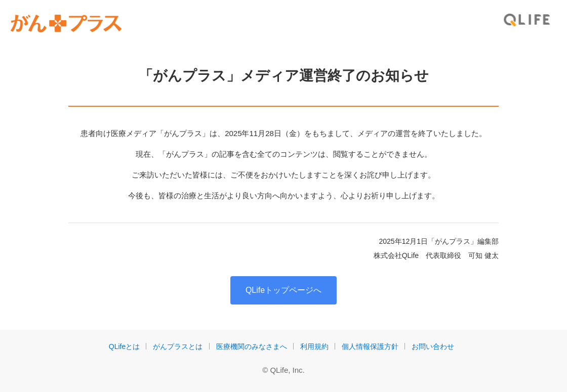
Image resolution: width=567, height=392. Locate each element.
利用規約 (314, 346)
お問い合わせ (433, 346)
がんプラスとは (178, 346)
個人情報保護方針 (370, 346)
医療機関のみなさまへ (252, 346)
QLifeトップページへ (283, 290)
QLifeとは (124, 346)
